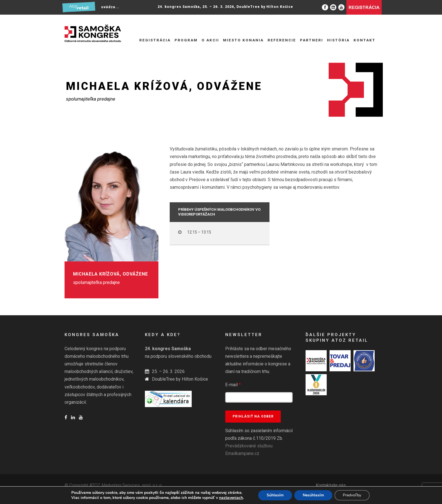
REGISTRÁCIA (155, 40)
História (338, 40)
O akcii (210, 40)
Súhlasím (275, 495)
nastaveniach (231, 498)
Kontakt (364, 40)
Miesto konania (243, 40)
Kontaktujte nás (331, 485)
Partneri (311, 40)
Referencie (282, 40)
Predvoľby (352, 495)
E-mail (233, 385)
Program (186, 40)
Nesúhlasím (313, 495)
